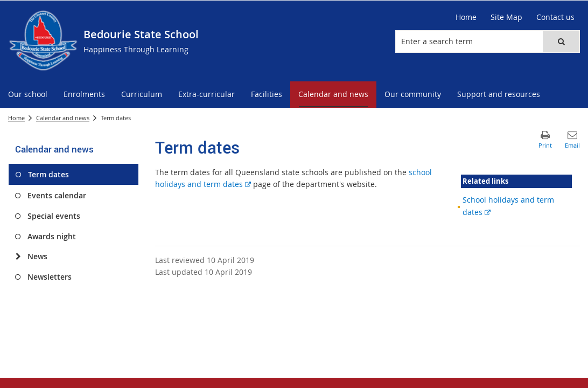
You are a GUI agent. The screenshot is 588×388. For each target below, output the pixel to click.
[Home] (466, 17)
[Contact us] (555, 17)
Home (16, 118)
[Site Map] (506, 17)
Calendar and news (63, 118)
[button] (561, 41)
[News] (18, 257)
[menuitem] (28, 95)
